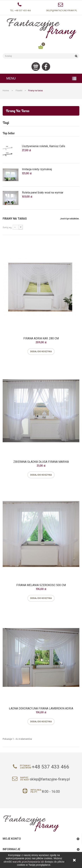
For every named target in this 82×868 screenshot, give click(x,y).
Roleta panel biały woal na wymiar (43, 193)
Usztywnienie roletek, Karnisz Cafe (44, 146)
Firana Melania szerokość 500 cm (41, 585)
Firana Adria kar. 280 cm (41, 339)
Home (6, 90)
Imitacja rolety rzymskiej (37, 169)
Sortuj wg (7, 227)
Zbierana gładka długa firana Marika (41, 462)
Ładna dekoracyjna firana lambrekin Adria (41, 709)
